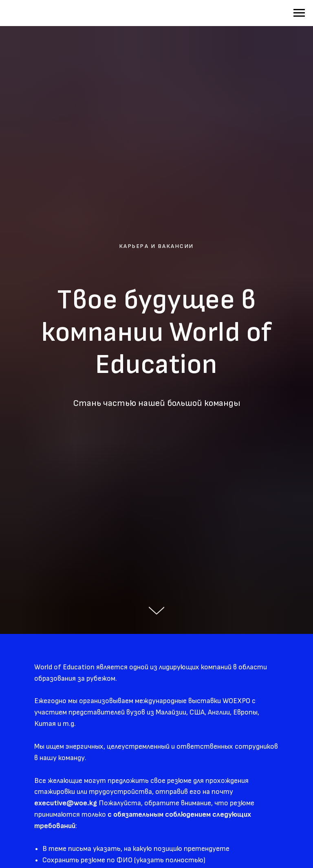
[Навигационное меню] (299, 13)
